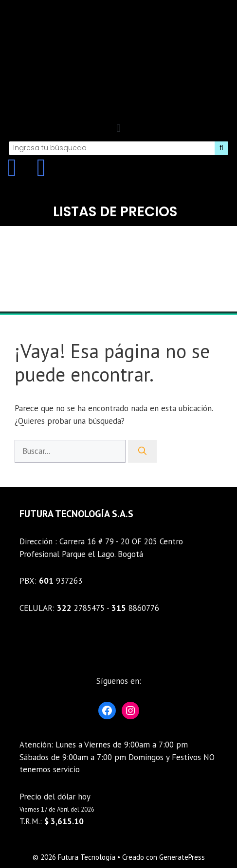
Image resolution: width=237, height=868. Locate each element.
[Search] (221, 148)
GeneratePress (182, 857)
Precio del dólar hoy (55, 797)
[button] (118, 129)
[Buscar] (142, 451)
